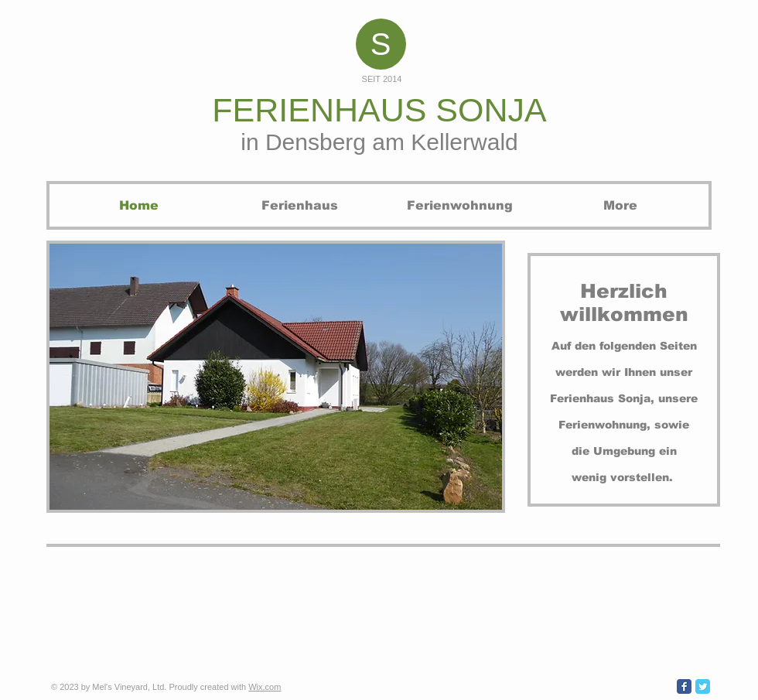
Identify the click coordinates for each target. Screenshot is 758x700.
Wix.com (265, 687)
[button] (276, 377)
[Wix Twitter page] (703, 686)
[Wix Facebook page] (684, 686)
